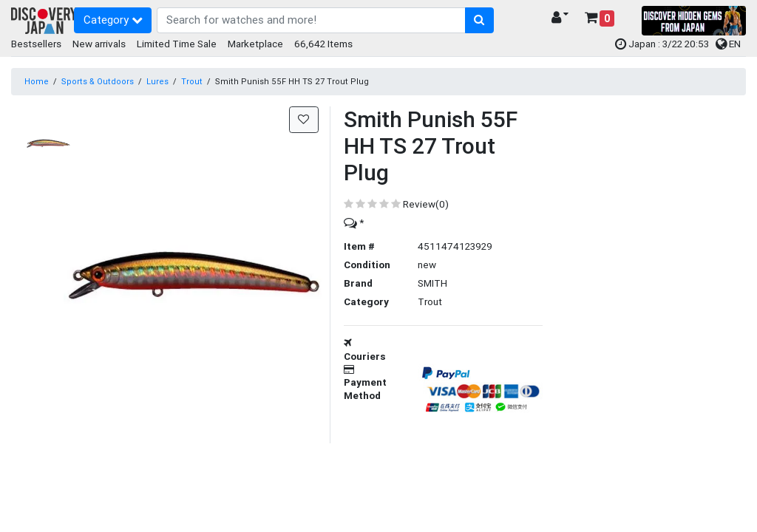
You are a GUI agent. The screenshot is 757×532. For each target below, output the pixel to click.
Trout (192, 81)
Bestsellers (36, 44)
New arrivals (99, 44)
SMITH (432, 283)
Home (37, 81)
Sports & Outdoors (98, 81)
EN (728, 44)
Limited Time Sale (177, 44)
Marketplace (255, 44)
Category (113, 20)
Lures (157, 81)
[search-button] (479, 21)
